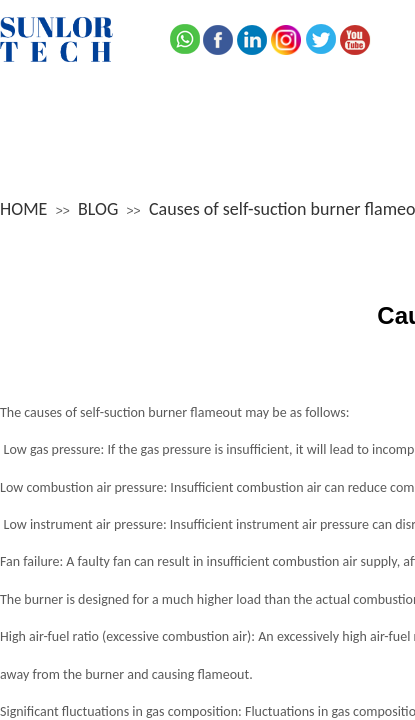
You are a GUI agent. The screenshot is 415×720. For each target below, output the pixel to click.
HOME (23, 209)
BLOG (98, 209)
